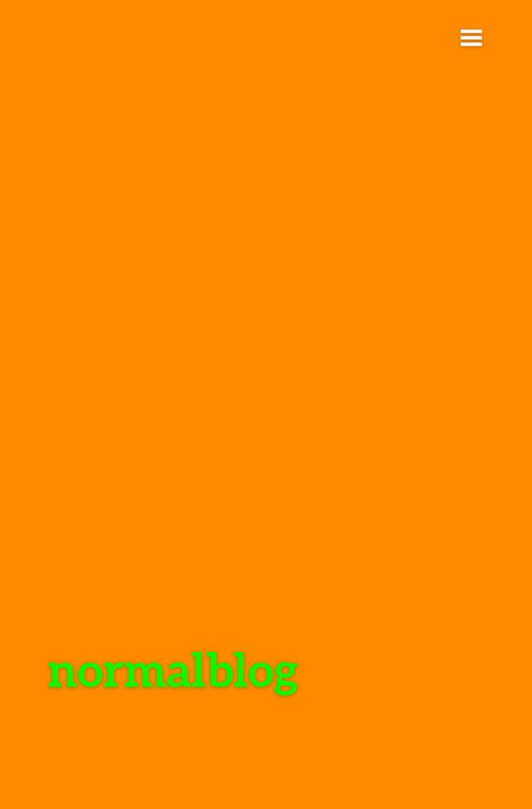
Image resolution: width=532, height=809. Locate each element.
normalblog (173, 669)
